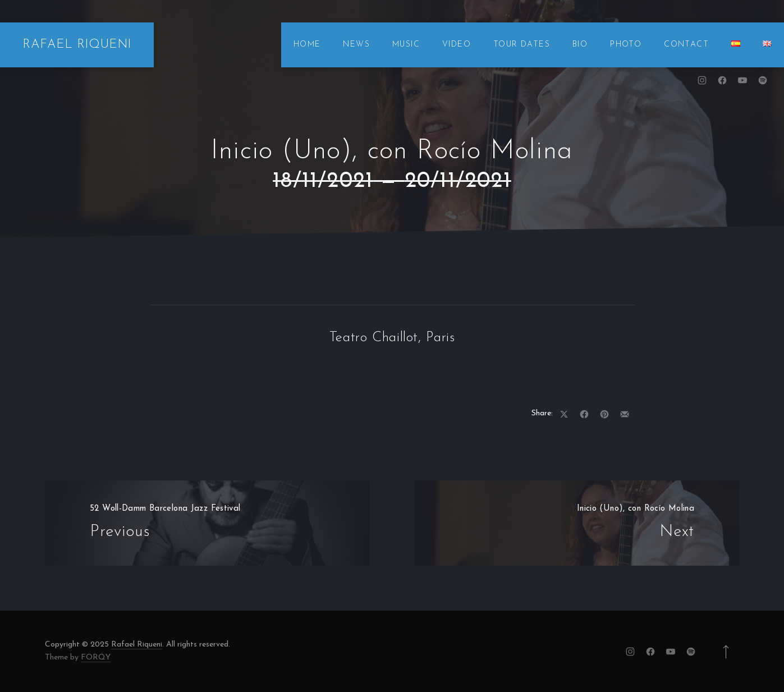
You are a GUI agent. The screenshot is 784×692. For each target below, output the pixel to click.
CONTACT (686, 45)
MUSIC (406, 45)
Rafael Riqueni (137, 645)
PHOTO (626, 45)
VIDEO (457, 45)
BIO (580, 45)
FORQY (96, 657)
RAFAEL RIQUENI (77, 45)
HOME (307, 45)
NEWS (356, 45)
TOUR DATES (522, 45)
